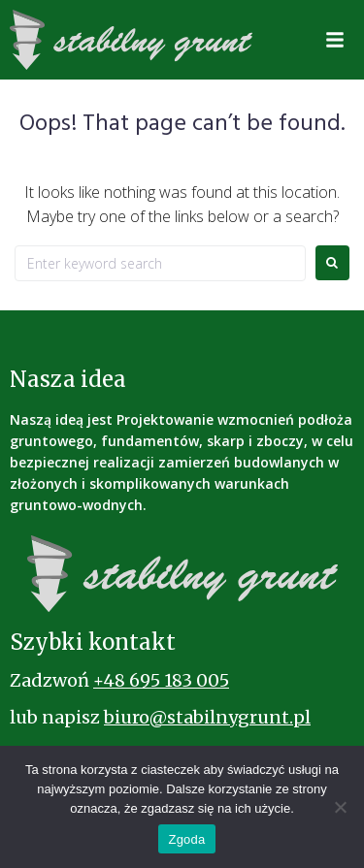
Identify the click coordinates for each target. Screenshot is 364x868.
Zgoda (186, 839)
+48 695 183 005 (161, 680)
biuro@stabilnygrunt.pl (207, 717)
